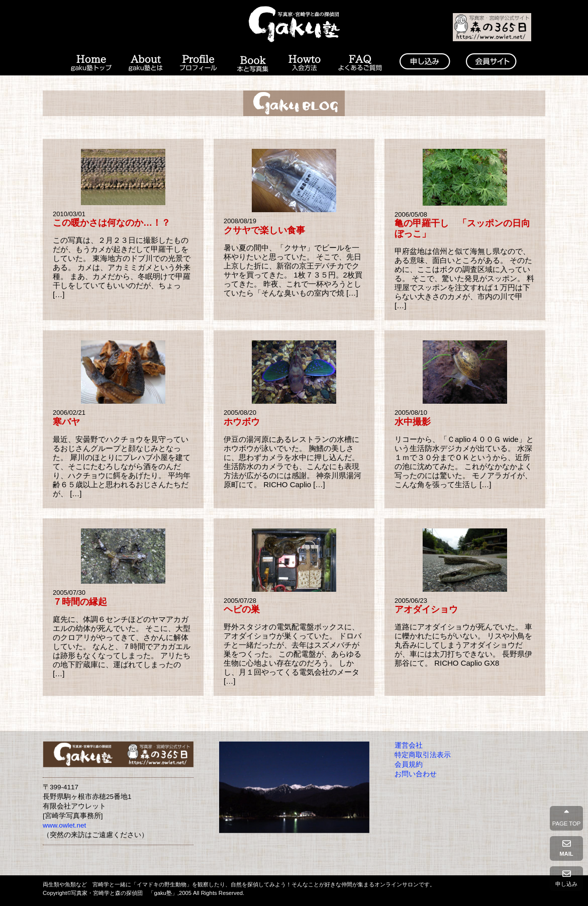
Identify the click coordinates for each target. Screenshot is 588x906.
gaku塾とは (146, 63)
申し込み (566, 878)
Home (90, 63)
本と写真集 (252, 63)
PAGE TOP (566, 818)
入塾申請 (425, 63)
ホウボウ (242, 422)
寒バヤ (66, 422)
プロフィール (199, 63)
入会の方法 (304, 63)
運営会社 (409, 745)
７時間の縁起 (80, 602)
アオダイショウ (426, 609)
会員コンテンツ (491, 63)
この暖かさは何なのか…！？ (112, 223)
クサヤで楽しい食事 (264, 230)
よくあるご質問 (360, 63)
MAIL (566, 848)
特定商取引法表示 (423, 755)
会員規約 (409, 764)
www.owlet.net (64, 825)
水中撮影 (413, 422)
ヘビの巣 (242, 609)
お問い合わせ (416, 774)
